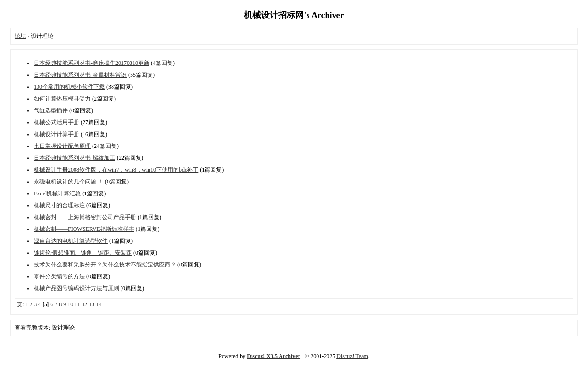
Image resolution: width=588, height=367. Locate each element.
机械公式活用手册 (56, 122)
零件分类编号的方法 (59, 276)
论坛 (20, 36)
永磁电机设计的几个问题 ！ (69, 182)
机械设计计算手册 (56, 134)
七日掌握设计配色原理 (62, 146)
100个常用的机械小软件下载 (69, 87)
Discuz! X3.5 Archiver (274, 356)
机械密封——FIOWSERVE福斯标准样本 (84, 229)
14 (99, 304)
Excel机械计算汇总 (57, 193)
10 (70, 304)
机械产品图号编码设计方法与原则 (76, 288)
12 (84, 304)
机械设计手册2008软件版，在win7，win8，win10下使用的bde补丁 (116, 170)
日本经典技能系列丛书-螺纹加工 (75, 158)
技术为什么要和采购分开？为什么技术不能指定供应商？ (105, 265)
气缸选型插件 (51, 110)
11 (77, 304)
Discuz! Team (352, 356)
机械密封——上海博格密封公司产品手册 (85, 217)
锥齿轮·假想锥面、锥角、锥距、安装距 (83, 253)
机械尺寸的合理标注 (59, 205)
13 (92, 304)
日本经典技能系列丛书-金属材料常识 (80, 75)
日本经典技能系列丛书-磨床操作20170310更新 (92, 63)
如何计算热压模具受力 (62, 99)
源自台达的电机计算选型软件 (71, 241)
